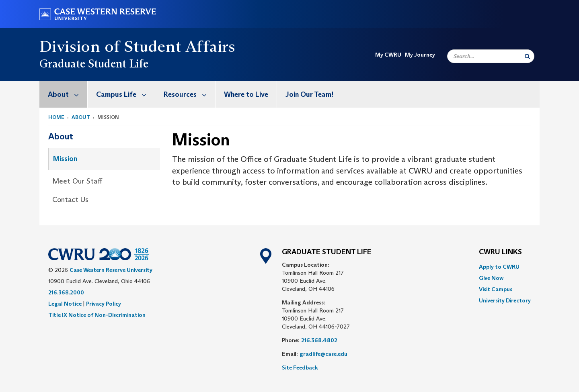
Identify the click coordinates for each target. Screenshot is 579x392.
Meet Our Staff (77, 181)
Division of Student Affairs (138, 46)
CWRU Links (500, 252)
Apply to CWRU (499, 267)
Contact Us (70, 200)
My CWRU (388, 55)
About (68, 94)
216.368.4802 (319, 340)
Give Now (491, 278)
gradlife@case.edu (323, 354)
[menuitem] (64, 94)
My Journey (420, 55)
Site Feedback (300, 367)
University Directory (505, 300)
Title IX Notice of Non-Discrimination (97, 315)
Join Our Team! (309, 94)
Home (56, 117)
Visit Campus (496, 289)
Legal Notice (65, 304)
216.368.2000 (66, 292)
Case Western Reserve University (111, 270)
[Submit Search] (527, 56)
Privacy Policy (104, 304)
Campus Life (125, 94)
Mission (65, 159)
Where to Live (246, 94)
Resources (189, 94)
